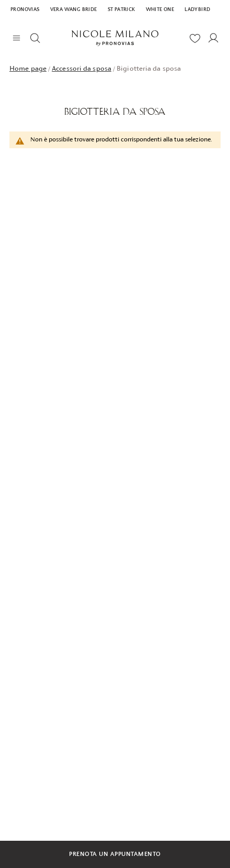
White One (160, 10)
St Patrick (122, 10)
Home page (28, 68)
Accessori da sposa (82, 68)
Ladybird (197, 10)
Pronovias (25, 10)
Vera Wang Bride (74, 10)
